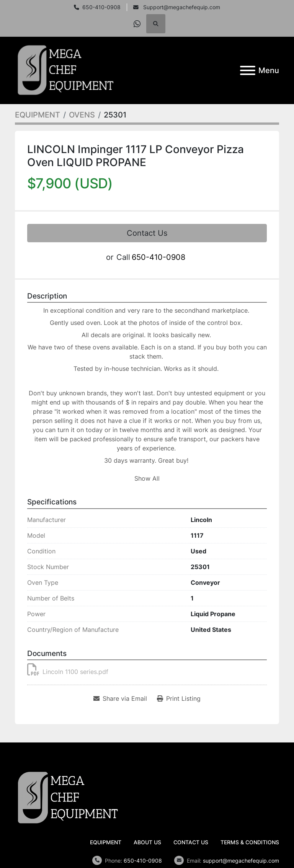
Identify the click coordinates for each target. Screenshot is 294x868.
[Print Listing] (179, 698)
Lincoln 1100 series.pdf (68, 672)
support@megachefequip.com (241, 861)
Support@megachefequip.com (181, 7)
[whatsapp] (137, 24)
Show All (147, 478)
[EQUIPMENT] (38, 115)
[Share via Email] (120, 698)
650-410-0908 (101, 7)
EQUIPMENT (106, 842)
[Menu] (248, 70)
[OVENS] (82, 115)
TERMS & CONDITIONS (250, 842)
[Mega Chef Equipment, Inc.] (68, 797)
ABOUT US (147, 842)
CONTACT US (191, 842)
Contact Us (147, 233)
